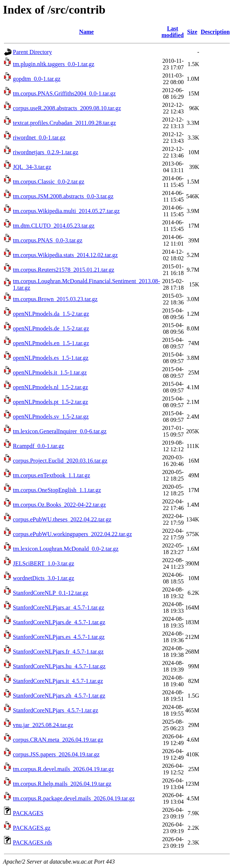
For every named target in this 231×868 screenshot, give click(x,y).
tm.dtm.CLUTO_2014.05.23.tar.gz (54, 226)
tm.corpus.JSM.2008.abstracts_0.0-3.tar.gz (63, 196)
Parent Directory (32, 52)
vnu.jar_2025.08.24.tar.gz (43, 725)
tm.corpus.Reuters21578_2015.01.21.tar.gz (64, 270)
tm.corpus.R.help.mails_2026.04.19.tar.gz (62, 784)
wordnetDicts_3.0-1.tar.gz (44, 578)
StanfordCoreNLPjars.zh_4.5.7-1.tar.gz (59, 696)
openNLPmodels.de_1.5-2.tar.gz (51, 328)
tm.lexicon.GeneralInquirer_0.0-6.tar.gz (60, 431)
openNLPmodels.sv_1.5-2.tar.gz (51, 417)
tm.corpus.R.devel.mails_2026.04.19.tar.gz (63, 769)
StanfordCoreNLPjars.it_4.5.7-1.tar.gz (58, 681)
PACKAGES (28, 813)
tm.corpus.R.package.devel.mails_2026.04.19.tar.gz (74, 798)
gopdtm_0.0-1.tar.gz (37, 79)
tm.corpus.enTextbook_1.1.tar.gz (51, 475)
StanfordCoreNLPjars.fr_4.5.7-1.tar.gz (58, 652)
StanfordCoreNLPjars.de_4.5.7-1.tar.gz (59, 622)
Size (192, 32)
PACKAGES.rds (33, 842)
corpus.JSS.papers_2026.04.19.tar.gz (56, 754)
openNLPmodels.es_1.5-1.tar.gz (51, 358)
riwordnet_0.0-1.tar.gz (39, 138)
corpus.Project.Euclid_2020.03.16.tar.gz (60, 461)
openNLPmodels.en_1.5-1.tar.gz (51, 343)
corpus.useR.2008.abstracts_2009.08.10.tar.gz (67, 108)
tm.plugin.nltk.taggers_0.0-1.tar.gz (54, 64)
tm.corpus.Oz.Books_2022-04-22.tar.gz (59, 505)
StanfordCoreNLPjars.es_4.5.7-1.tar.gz (59, 637)
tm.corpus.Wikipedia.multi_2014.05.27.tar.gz (66, 211)
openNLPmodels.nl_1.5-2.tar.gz (50, 387)
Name (86, 32)
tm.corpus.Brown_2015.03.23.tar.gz (55, 299)
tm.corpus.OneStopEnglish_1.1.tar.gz (57, 490)
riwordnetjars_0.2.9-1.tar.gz (46, 152)
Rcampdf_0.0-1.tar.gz (38, 446)
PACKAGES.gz (32, 828)
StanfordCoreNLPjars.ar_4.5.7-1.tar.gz (58, 607)
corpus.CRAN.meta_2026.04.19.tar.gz (58, 740)
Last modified (173, 32)
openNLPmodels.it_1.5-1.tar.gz (50, 372)
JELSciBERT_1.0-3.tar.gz (44, 563)
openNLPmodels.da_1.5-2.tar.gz (51, 314)
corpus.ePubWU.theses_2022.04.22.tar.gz (62, 519)
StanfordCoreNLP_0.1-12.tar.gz (51, 593)
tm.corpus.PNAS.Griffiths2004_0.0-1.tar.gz (64, 93)
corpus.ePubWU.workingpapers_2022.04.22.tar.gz (72, 534)
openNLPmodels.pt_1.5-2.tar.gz (50, 402)
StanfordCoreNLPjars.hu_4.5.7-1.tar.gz (59, 666)
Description (215, 32)
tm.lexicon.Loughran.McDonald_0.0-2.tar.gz (66, 549)
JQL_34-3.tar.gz (32, 167)
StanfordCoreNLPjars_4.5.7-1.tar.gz (56, 710)
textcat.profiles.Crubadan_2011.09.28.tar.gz (64, 123)
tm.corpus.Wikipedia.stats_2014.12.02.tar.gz (65, 255)
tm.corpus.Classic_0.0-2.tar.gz (49, 182)
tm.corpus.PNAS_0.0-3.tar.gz (48, 240)
